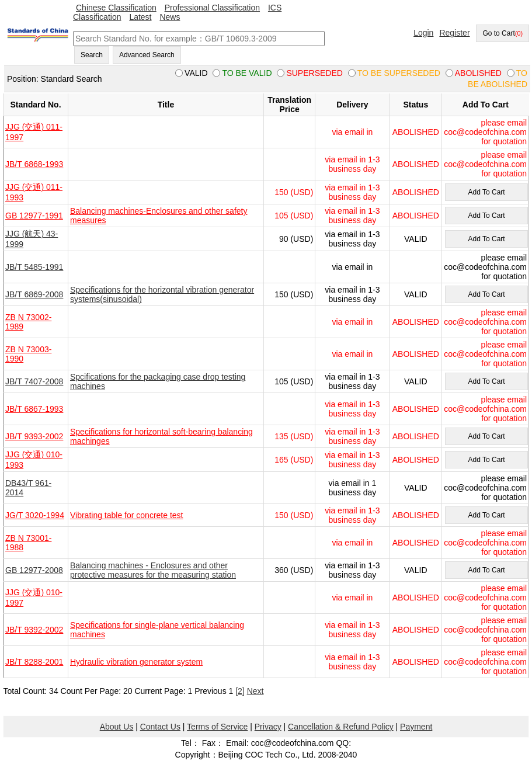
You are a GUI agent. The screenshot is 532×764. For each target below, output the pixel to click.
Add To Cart (486, 192)
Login (423, 33)
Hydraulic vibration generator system (136, 662)
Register (454, 33)
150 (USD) (294, 192)
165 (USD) (294, 460)
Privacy (268, 727)
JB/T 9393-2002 (34, 436)
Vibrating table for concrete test (127, 515)
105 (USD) (294, 216)
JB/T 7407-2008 (34, 381)
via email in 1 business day (353, 488)
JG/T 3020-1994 (35, 515)
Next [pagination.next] (255, 691)
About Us (117, 727)
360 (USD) (294, 570)
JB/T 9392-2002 (34, 630)
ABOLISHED (416, 132)
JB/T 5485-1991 (34, 267)
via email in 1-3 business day (352, 164)
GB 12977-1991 (34, 216)
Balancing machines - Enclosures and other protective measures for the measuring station (153, 570)
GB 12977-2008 (34, 570)
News (170, 17)
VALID (415, 239)
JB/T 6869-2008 (34, 294)
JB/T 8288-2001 (34, 662)
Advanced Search (147, 55)
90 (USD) (296, 239)
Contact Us (160, 727)
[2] (240, 691)
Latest (140, 17)
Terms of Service (217, 727)
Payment (416, 727)
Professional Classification (212, 8)
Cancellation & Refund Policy (341, 727)
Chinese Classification (116, 8)
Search (92, 55)
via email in (352, 132)
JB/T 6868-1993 (34, 164)
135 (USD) (294, 436)
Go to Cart (503, 33)
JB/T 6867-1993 (34, 409)
